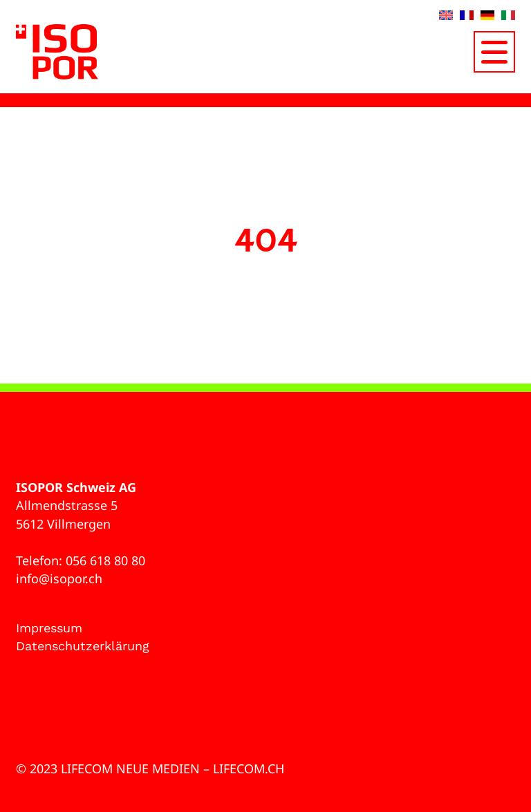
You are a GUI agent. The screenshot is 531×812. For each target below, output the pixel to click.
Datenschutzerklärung (83, 646)
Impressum (49, 628)
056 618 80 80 (105, 560)
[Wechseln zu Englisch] (446, 15)
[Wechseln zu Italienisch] (508, 15)
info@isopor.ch (59, 578)
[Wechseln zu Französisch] (467, 15)
